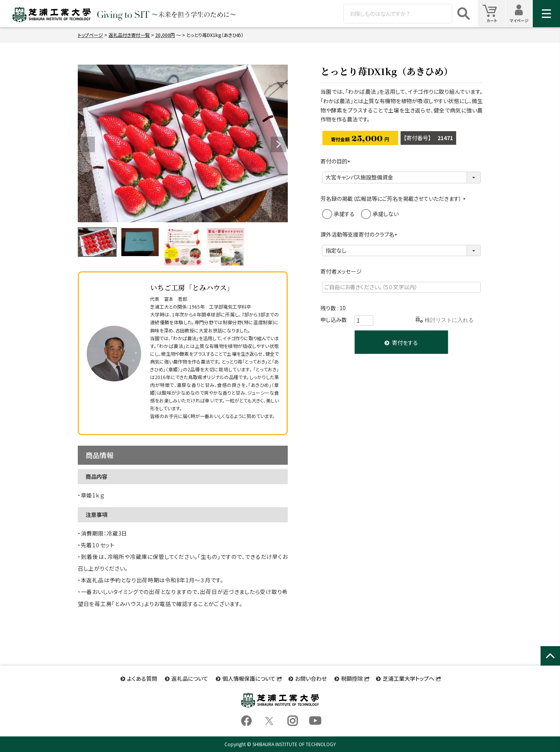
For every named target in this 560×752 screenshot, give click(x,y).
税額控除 (352, 678)
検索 (464, 14)
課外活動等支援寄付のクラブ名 (360, 234)
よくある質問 (142, 678)
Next (278, 144)
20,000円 (165, 35)
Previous (87, 144)
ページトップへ (550, 664)
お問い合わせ (311, 678)
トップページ (90, 35)
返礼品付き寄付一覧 (129, 35)
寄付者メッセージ (341, 271)
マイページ (521, 13)
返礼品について (190, 678)
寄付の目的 (337, 161)
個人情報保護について (249, 678)
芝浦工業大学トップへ (409, 678)
